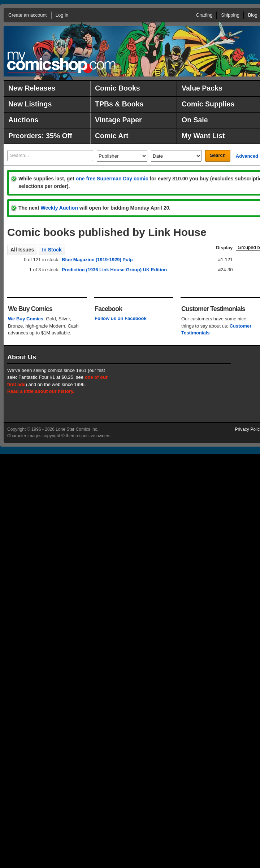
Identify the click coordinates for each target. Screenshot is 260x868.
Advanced (247, 156)
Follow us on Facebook (121, 318)
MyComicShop (61, 62)
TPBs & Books (119, 104)
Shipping (230, 15)
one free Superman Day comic (112, 179)
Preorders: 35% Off (40, 136)
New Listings (30, 104)
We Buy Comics (26, 319)
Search (218, 155)
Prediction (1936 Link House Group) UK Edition (114, 270)
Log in (62, 15)
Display (224, 248)
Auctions (23, 120)
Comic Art (112, 136)
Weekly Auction (59, 208)
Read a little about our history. (41, 391)
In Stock (52, 250)
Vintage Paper (118, 120)
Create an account (27, 15)
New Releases (32, 88)
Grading (204, 15)
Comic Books (118, 88)
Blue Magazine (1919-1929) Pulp (97, 260)
